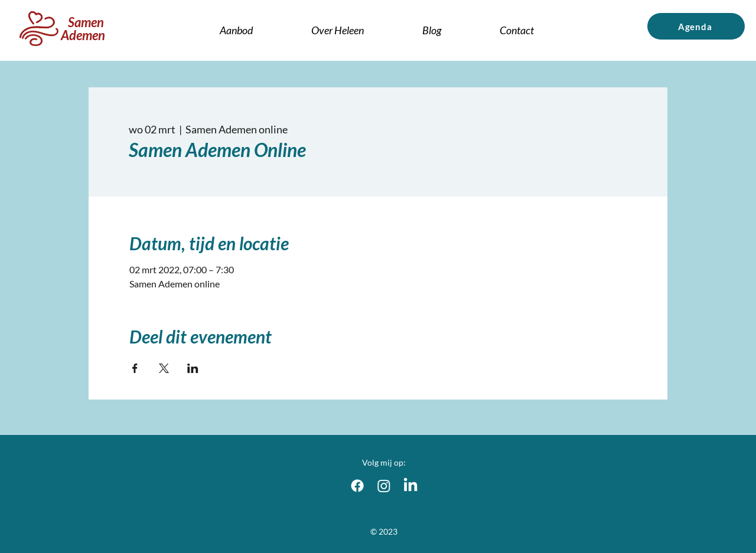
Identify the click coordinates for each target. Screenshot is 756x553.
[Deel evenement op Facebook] (135, 368)
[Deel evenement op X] (164, 368)
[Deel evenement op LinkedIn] (193, 368)
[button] (338, 30)
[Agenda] (696, 26)
